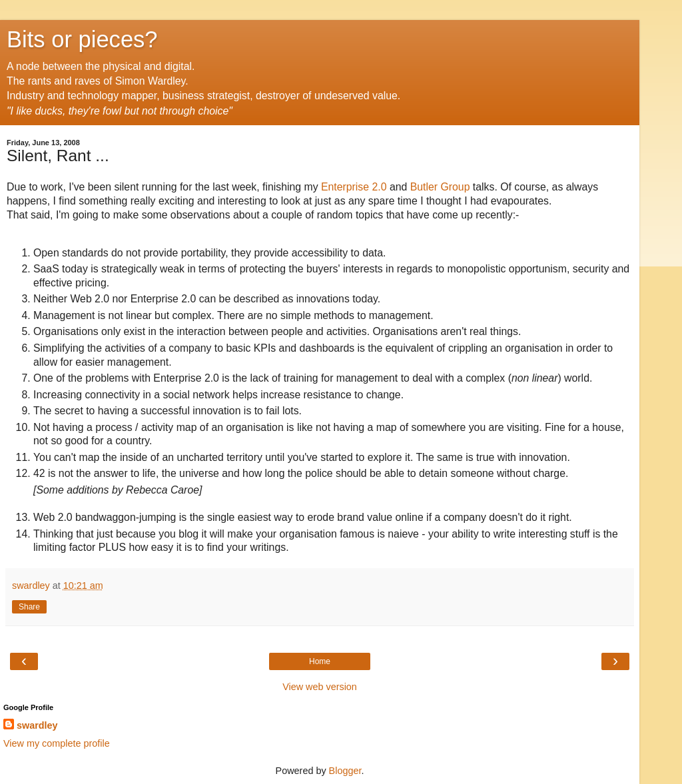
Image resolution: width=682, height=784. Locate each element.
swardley (37, 725)
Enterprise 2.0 (354, 187)
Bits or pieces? (82, 39)
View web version (320, 687)
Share (29, 607)
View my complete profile (57, 743)
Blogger (345, 771)
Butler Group (440, 187)
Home (320, 661)
